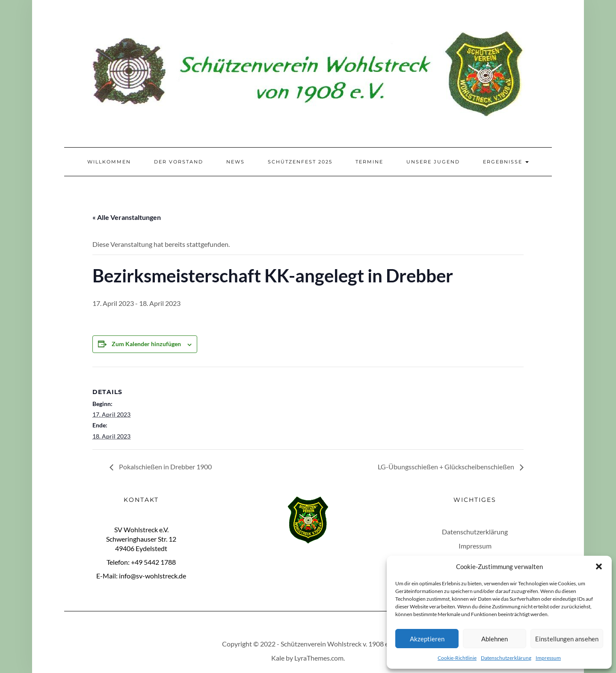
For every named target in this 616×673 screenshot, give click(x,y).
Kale (278, 658)
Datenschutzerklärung (506, 658)
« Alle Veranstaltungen (127, 217)
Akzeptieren (427, 639)
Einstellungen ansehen (567, 639)
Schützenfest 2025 (300, 162)
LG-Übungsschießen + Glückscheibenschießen (447, 467)
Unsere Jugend (433, 162)
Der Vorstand (179, 162)
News (235, 162)
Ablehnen (495, 639)
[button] (599, 566)
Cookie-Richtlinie (457, 658)
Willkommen (109, 162)
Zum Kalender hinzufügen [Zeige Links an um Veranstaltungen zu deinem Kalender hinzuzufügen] (146, 344)
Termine (369, 162)
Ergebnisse (506, 162)
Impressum (548, 658)
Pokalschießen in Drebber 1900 (165, 467)
